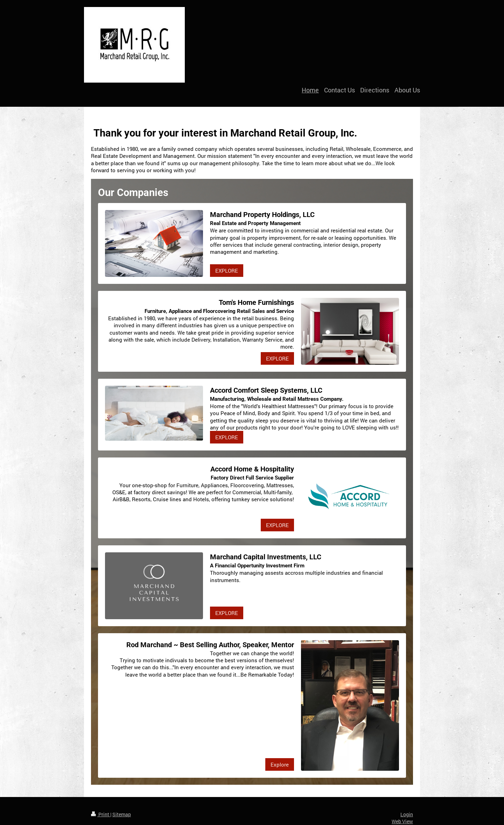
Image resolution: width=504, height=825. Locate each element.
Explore (280, 764)
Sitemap (122, 814)
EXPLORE (227, 271)
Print (101, 814)
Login (407, 814)
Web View (402, 821)
